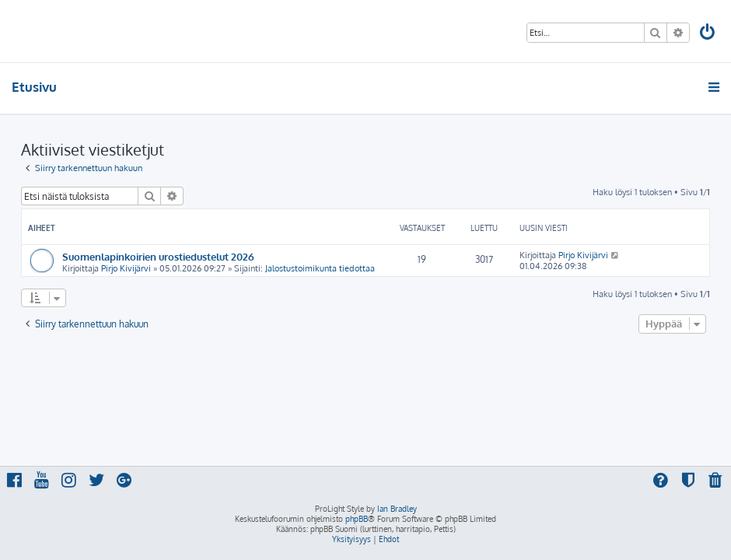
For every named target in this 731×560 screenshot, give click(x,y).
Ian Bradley (397, 509)
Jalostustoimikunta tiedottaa (320, 268)
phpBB (357, 519)
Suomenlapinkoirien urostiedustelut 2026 (158, 256)
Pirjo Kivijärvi (126, 268)
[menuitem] (708, 34)
